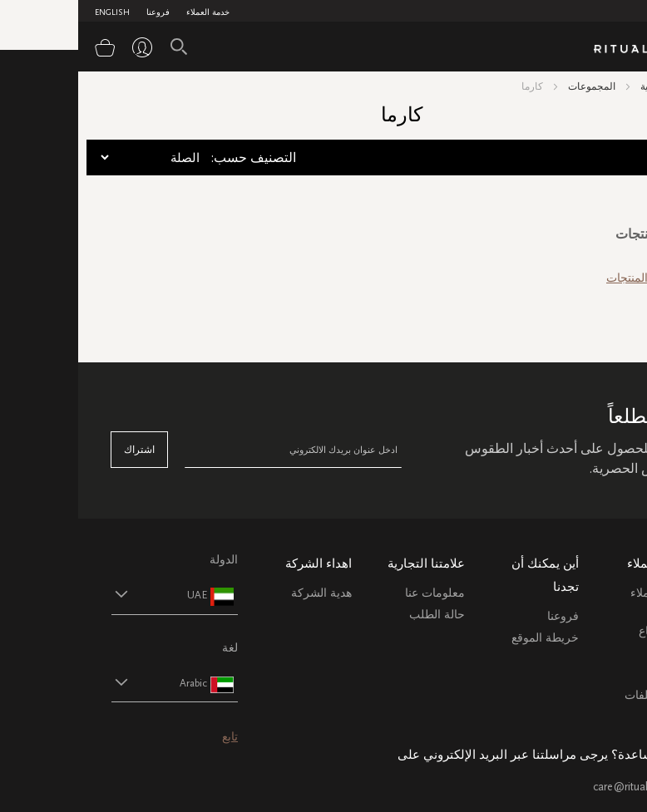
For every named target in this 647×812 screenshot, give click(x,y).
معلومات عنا (357, 593)
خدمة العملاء (130, 12)
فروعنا (80, 12)
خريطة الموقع (467, 638)
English (34, 12)
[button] (81, 595)
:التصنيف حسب (175, 158)
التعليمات (592, 652)
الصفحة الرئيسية (596, 86)
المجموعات (514, 86)
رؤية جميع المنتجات (575, 278)
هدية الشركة (243, 593)
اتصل (601, 674)
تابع (152, 737)
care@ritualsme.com (564, 787)
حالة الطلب (359, 615)
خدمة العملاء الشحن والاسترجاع (583, 612)
